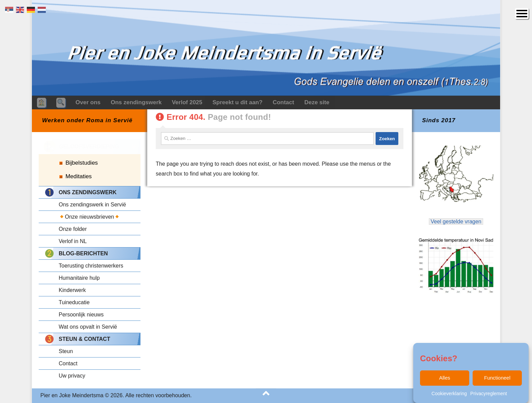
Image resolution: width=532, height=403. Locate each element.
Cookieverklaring (449, 393)
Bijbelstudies (82, 163)
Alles (445, 378)
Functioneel (497, 378)
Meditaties (79, 176)
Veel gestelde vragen (456, 222)
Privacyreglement (489, 393)
